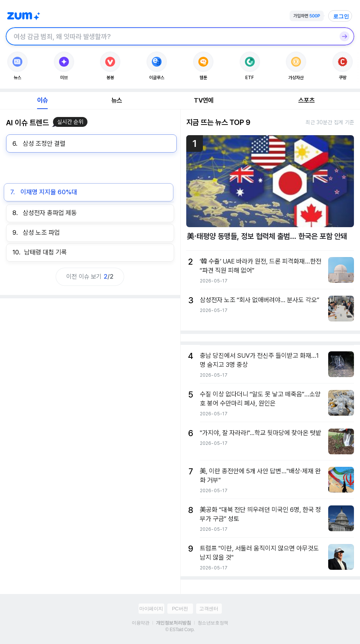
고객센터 (209, 609)
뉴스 (117, 100)
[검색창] (170, 36)
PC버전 (180, 609)
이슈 (42, 100)
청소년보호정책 (213, 623)
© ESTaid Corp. (180, 630)
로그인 (341, 16)
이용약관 (140, 623)
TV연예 (203, 100)
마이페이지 (151, 609)
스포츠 (306, 100)
